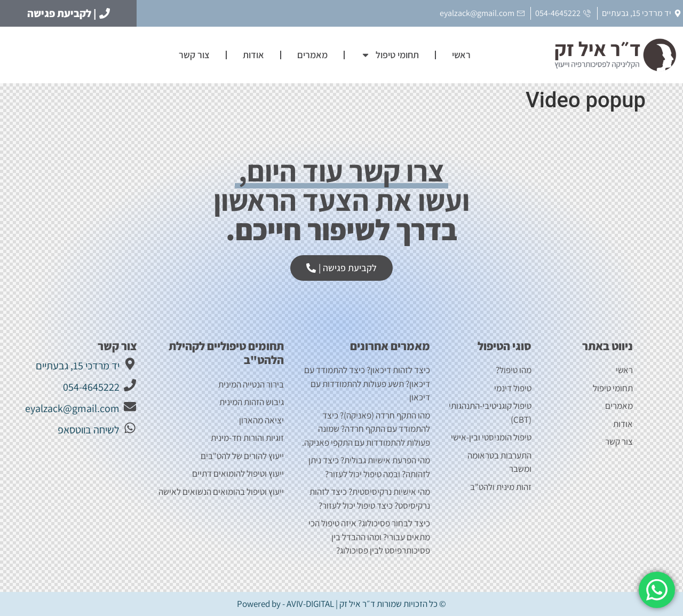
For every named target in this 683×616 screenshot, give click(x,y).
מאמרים (312, 55)
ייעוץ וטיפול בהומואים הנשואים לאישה (221, 492)
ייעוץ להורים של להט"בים (242, 456)
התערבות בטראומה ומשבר (499, 462)
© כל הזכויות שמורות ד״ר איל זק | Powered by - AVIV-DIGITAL (341, 604)
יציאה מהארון (261, 420)
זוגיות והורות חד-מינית (247, 438)
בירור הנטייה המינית (250, 384)
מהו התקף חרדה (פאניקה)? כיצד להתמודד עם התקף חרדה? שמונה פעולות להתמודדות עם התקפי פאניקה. (366, 429)
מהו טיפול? (514, 370)
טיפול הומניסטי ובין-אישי (491, 437)
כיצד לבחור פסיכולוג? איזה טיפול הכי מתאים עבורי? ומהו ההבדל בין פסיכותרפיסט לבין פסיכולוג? (369, 537)
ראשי (461, 55)
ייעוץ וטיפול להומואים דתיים (238, 473)
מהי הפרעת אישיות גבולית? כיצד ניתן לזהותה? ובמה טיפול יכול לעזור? (369, 467)
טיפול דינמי (513, 388)
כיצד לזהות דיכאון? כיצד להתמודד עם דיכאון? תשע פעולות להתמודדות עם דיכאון (367, 384)
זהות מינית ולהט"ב (501, 487)
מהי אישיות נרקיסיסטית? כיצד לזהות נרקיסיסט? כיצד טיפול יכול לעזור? (370, 499)
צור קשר (194, 55)
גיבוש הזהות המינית (252, 402)
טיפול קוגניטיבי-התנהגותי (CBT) (490, 413)
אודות (253, 55)
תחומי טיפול (390, 55)
